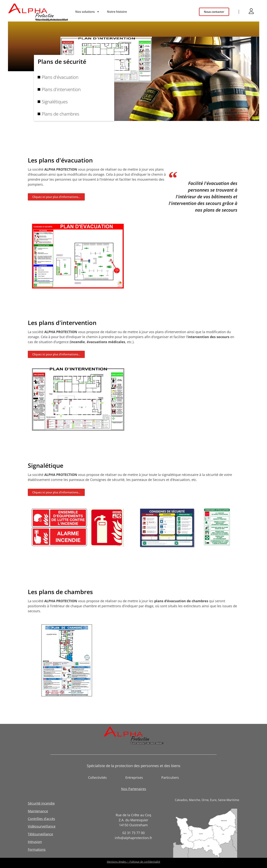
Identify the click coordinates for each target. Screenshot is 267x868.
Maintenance (38, 811)
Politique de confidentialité (145, 862)
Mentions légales (117, 862)
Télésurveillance (40, 834)
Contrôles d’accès (41, 819)
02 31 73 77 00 (133, 833)
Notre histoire (117, 12)
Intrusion (35, 842)
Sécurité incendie (41, 803)
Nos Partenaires (134, 789)
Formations (37, 849)
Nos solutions (87, 12)
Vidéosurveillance (42, 826)
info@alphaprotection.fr (133, 838)
